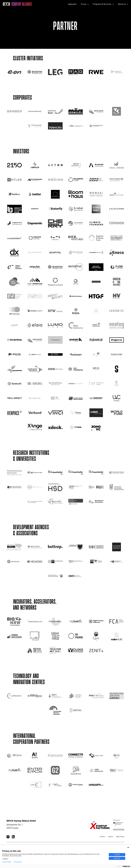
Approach (72, 4)
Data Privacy (120, 836)
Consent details (7, 862)
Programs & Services (102, 4)
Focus (84, 4)
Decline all (117, 858)
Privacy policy (18, 862)
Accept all (117, 855)
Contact (102, 836)
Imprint (111, 836)
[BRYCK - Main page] (17, 4)
